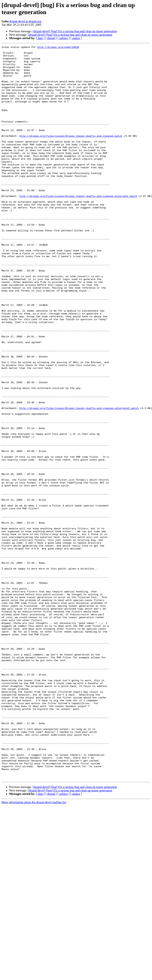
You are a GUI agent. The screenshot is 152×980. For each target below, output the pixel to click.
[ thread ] (51, 38)
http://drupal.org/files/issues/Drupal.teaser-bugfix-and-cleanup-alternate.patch (78, 226)
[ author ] (76, 38)
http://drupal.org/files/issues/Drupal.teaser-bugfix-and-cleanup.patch (71, 154)
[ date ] (40, 38)
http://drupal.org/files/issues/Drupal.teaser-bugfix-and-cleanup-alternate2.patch (79, 481)
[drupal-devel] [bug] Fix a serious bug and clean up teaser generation (75, 31)
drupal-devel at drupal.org (25, 21)
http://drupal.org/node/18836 (58, 48)
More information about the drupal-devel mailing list (34, 949)
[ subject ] (64, 38)
